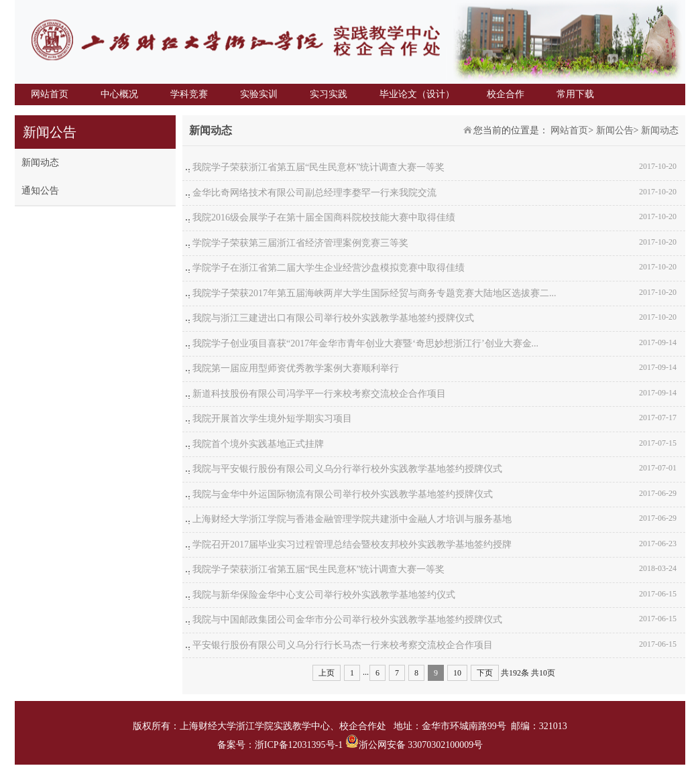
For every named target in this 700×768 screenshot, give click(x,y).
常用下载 (575, 94)
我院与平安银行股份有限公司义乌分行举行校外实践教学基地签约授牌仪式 (347, 469)
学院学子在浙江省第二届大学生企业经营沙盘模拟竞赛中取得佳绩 (329, 268)
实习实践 (329, 94)
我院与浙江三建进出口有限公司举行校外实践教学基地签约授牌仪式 (333, 318)
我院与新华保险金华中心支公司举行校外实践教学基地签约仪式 (324, 595)
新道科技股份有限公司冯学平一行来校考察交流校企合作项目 (319, 394)
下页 (485, 673)
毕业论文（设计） (417, 94)
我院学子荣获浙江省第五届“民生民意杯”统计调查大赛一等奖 (318, 167)
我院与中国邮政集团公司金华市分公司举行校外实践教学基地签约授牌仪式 (347, 620)
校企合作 (506, 94)
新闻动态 (40, 163)
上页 (327, 673)
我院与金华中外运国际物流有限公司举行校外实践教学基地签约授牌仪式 (343, 494)
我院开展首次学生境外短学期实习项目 (272, 419)
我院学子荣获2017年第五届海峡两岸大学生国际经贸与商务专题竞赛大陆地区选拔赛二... (374, 293)
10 (457, 673)
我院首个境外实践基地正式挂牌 (258, 444)
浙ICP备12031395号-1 (300, 745)
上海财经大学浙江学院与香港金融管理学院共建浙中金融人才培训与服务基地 (352, 519)
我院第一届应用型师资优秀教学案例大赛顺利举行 (296, 368)
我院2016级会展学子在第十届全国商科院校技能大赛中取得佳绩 (324, 217)
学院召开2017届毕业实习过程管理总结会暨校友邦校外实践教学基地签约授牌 (352, 545)
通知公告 (40, 191)
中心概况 (119, 94)
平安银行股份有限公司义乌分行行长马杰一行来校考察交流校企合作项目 (343, 645)
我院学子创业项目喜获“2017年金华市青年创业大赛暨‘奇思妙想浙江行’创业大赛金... (365, 343)
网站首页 (50, 94)
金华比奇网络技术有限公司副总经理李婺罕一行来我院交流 (314, 193)
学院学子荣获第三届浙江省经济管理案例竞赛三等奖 (300, 243)
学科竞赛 (189, 94)
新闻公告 (615, 130)
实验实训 (259, 94)
